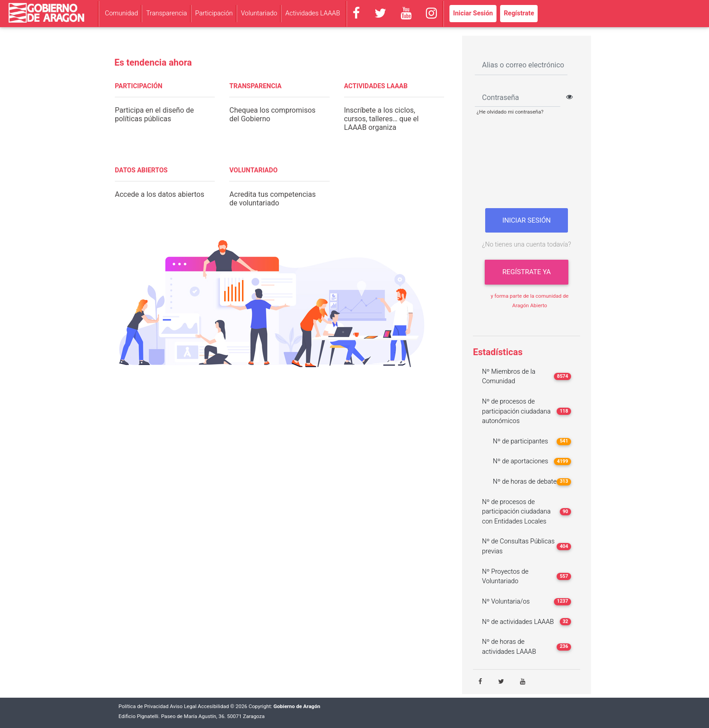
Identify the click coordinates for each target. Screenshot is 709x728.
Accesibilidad (213, 707)
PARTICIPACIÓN (139, 86)
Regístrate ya (527, 272)
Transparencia (166, 13)
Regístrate (519, 13)
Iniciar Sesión (473, 13)
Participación (214, 13)
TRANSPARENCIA (255, 86)
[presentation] (527, 165)
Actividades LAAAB (313, 13)
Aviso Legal (183, 707)
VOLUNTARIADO (253, 170)
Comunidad (121, 13)
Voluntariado (259, 13)
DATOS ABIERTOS (141, 170)
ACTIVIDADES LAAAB (376, 86)
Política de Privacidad (144, 707)
